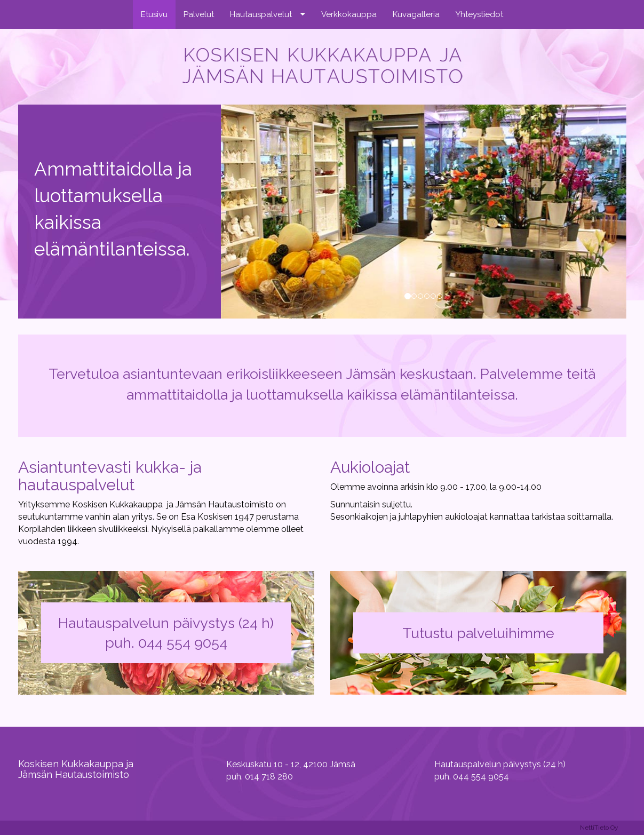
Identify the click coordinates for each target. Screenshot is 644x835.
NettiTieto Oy (599, 828)
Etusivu (154, 14)
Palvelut (199, 14)
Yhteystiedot (479, 14)
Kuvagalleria (416, 14)
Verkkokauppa (349, 14)
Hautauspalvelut (261, 14)
